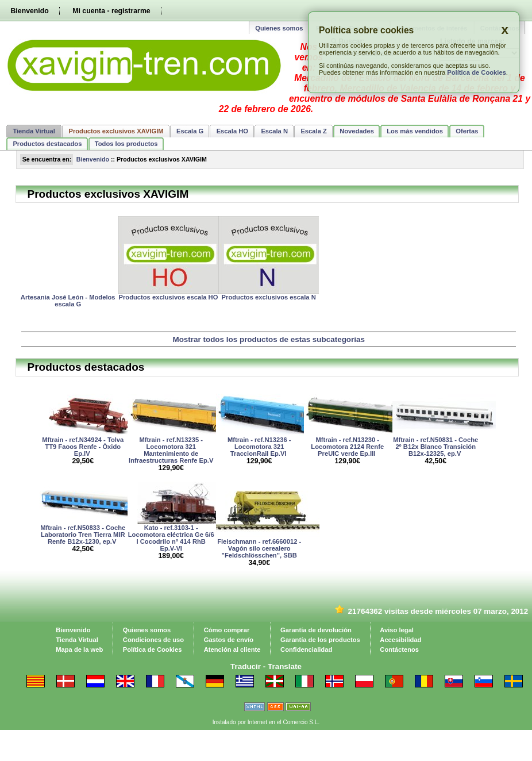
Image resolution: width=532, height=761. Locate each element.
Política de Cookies (477, 72)
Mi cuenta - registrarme (111, 11)
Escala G (190, 131)
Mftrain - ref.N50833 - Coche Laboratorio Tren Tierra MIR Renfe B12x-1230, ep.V (83, 535)
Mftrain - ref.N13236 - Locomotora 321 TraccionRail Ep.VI (259, 447)
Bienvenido (29, 11)
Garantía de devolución (316, 630)
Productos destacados (47, 144)
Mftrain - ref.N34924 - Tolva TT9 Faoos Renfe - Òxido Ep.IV (83, 447)
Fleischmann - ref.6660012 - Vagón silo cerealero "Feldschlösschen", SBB (259, 548)
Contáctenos (399, 649)
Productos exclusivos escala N (269, 297)
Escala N (274, 131)
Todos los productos (126, 144)
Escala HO (232, 131)
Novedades (357, 131)
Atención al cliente (232, 649)
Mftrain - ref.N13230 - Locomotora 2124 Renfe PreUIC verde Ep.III (347, 447)
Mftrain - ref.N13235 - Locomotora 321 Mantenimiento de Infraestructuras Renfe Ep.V (171, 450)
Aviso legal (397, 630)
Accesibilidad (400, 640)
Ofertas (467, 131)
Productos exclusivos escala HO (169, 297)
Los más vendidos (415, 131)
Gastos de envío (229, 640)
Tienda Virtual (34, 131)
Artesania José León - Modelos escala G (68, 301)
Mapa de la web (79, 649)
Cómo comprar (227, 630)
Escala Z (313, 131)
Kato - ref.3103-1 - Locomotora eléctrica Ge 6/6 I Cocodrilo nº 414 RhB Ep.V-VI (171, 538)
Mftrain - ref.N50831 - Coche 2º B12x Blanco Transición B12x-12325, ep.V (435, 447)
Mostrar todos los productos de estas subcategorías (269, 339)
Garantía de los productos (320, 640)
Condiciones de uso (153, 640)
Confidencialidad (306, 649)
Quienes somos (279, 28)
